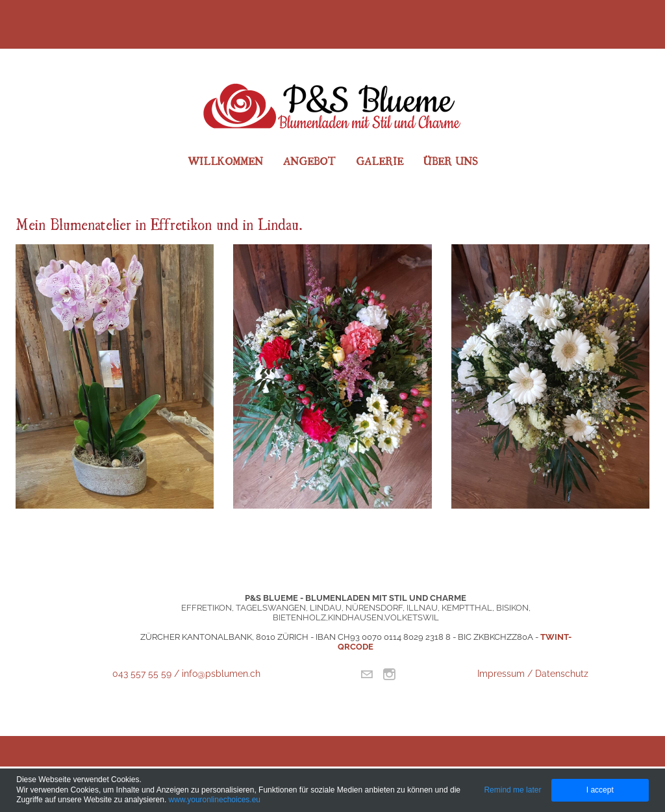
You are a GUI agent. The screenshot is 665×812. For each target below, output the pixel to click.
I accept (600, 790)
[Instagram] (389, 674)
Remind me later (512, 790)
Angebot (309, 160)
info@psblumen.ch (221, 674)
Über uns (451, 160)
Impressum (502, 674)
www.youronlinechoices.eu (215, 800)
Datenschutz (562, 674)
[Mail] (367, 674)
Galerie (380, 160)
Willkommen (225, 160)
